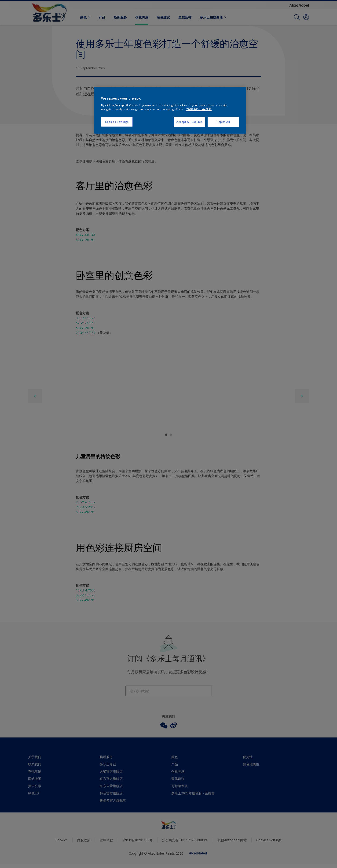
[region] (170, 110)
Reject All (223, 122)
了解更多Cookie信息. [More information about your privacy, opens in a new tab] (199, 109)
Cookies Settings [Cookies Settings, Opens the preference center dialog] (117, 122)
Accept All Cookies (189, 122)
